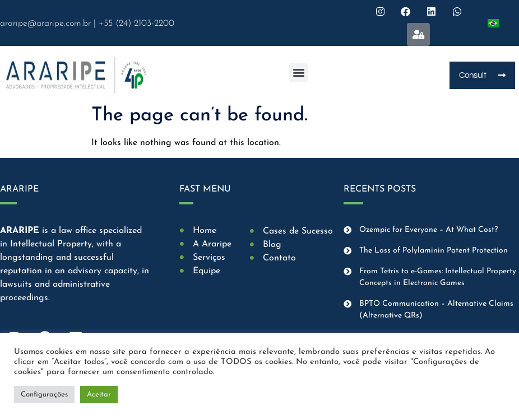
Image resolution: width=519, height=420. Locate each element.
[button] (298, 73)
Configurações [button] (44, 395)
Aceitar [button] (99, 395)
